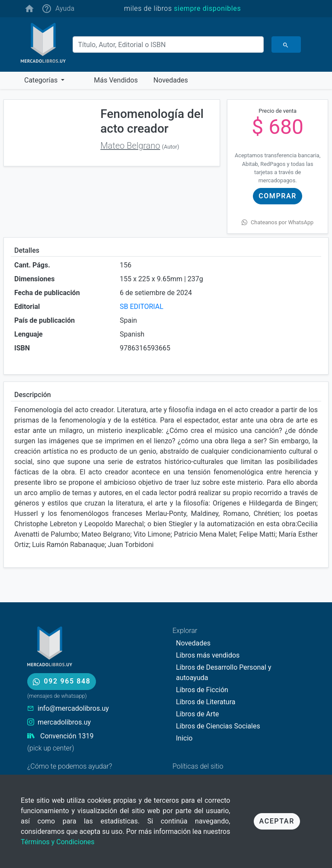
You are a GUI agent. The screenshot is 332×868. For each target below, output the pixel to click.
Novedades (193, 643)
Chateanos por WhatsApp (278, 222)
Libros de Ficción (202, 690)
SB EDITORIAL (142, 307)
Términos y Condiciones (58, 842)
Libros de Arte (198, 714)
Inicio (184, 738)
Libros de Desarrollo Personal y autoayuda (223, 672)
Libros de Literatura (206, 702)
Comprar (278, 196)
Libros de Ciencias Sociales (218, 726)
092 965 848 (62, 681)
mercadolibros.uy (64, 722)
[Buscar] (168, 45)
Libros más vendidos (208, 655)
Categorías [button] (42, 80)
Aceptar (277, 821)
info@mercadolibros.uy (73, 708)
